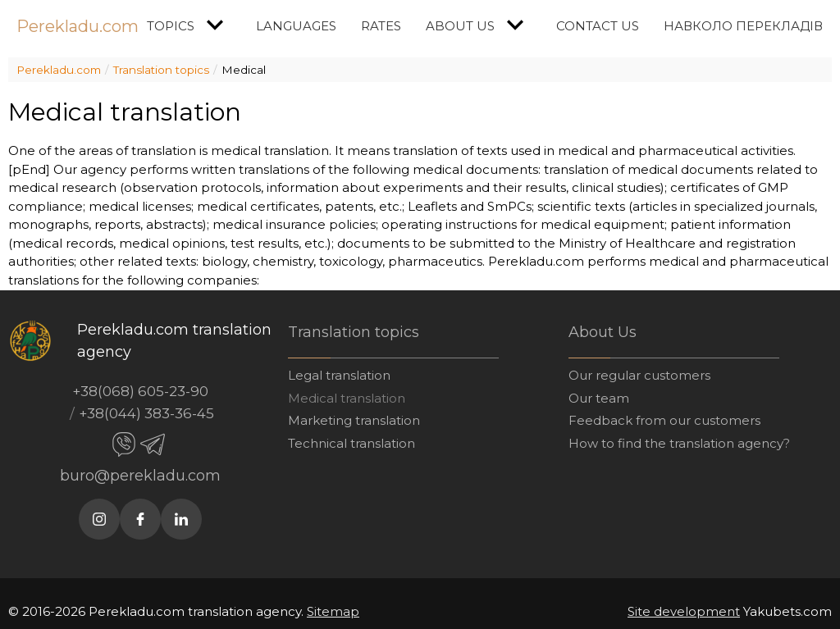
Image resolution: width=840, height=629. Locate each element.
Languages (296, 26)
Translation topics (161, 70)
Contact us (598, 26)
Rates (381, 26)
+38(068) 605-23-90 (140, 391)
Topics (189, 25)
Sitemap (333, 611)
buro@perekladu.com (140, 476)
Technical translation (352, 443)
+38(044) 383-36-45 (146, 413)
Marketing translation (354, 420)
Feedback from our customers (664, 420)
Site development (684, 611)
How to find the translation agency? (679, 443)
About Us (479, 25)
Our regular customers (639, 375)
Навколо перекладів (743, 26)
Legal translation (339, 375)
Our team (599, 398)
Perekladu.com (78, 26)
